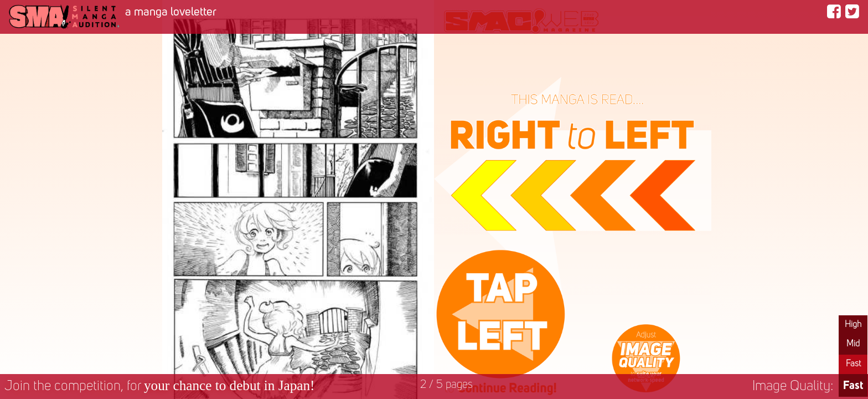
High (853, 325)
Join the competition (159, 387)
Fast (853, 364)
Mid (853, 344)
